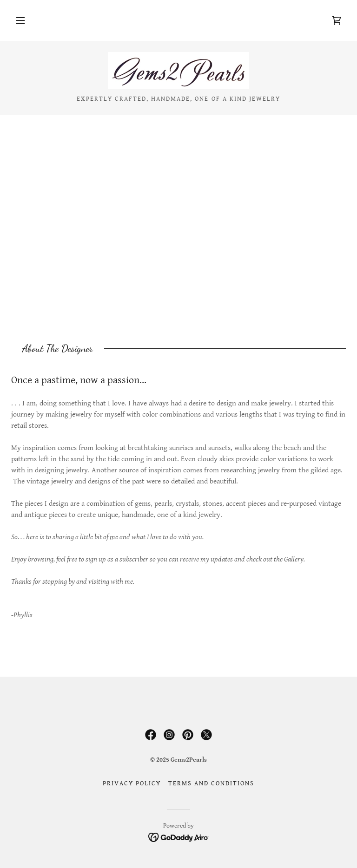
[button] (20, 20)
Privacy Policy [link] (132, 783)
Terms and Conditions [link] (211, 783)
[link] (337, 20)
